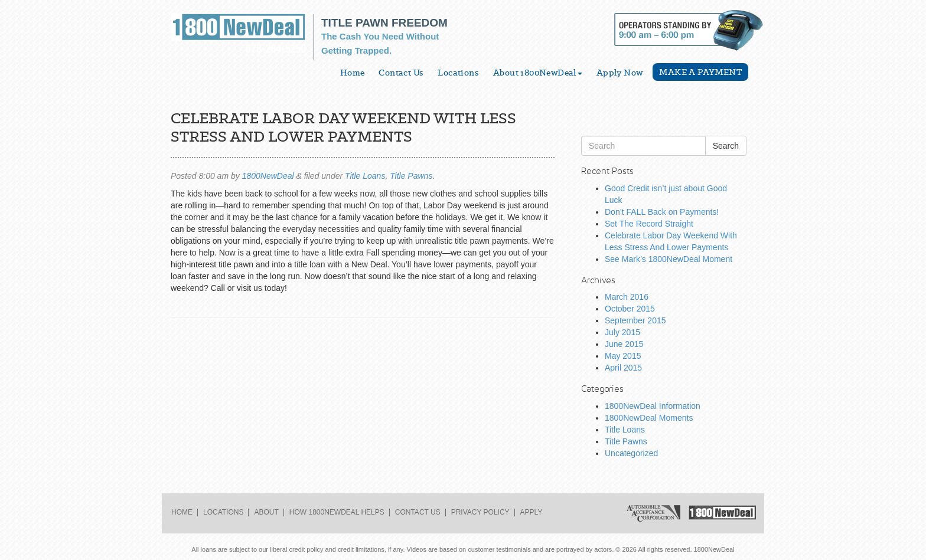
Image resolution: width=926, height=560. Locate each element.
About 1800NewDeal (538, 73)
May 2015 (623, 356)
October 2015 (630, 309)
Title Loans (365, 176)
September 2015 (635, 320)
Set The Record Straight (649, 224)
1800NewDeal (268, 176)
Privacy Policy (480, 512)
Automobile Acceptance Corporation (653, 513)
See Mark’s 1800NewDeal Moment (669, 259)
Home (353, 73)
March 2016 (627, 297)
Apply (532, 512)
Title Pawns (411, 176)
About (266, 512)
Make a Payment (700, 72)
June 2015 (624, 344)
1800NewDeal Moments (649, 418)
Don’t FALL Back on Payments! (662, 212)
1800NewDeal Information (653, 406)
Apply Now (620, 73)
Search (726, 146)
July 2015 (622, 332)
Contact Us (401, 73)
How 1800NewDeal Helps (337, 512)
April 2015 (623, 368)
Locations (458, 73)
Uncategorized (631, 453)
